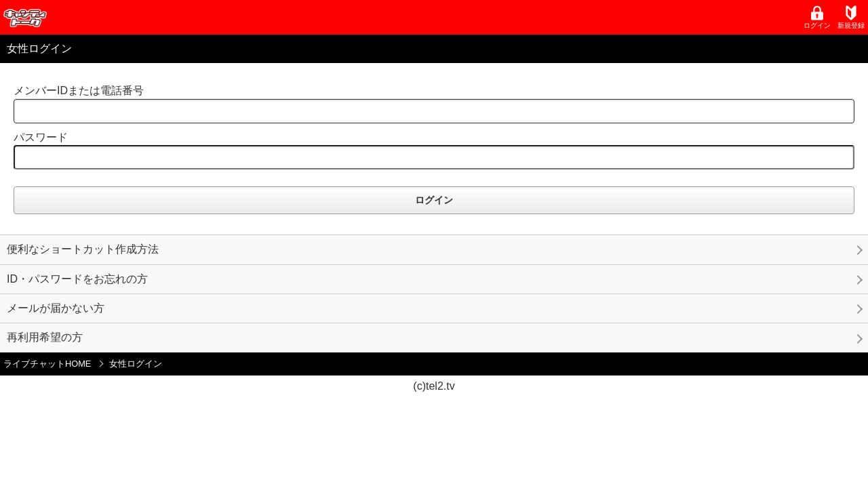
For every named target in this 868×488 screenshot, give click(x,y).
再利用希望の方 (45, 337)
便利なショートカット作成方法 (83, 249)
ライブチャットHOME (47, 364)
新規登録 (851, 17)
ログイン (817, 17)
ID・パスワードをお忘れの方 (77, 279)
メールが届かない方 (56, 308)
